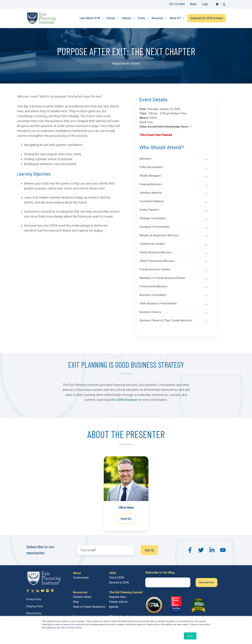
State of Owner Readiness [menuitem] (89, 607)
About (193, 4)
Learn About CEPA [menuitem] (90, 18)
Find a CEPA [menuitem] (116, 578)
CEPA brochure (127, 400)
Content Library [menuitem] (82, 597)
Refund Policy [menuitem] (34, 613)
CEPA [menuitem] (113, 573)
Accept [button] (190, 636)
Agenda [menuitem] (114, 607)
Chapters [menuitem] (127, 18)
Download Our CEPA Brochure (207, 18)
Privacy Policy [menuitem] (34, 599)
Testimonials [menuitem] (81, 578)
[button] (224, 4)
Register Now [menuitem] (117, 597)
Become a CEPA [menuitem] (119, 583)
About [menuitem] (77, 573)
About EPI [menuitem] (175, 18)
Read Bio (126, 519)
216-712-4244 (177, 4)
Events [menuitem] (141, 18)
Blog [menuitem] (76, 602)
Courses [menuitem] (111, 18)
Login (205, 4)
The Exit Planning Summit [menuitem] (126, 592)
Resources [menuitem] (157, 18)
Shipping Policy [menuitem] (35, 606)
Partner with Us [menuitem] (118, 602)
